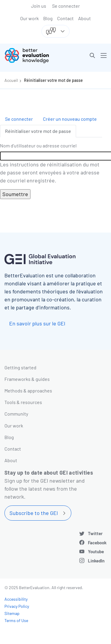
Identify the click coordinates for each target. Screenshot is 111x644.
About (85, 18)
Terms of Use (16, 620)
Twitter (95, 533)
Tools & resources (23, 402)
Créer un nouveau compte (70, 119)
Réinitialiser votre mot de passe (53, 80)
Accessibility (16, 599)
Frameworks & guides (27, 379)
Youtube (96, 551)
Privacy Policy (17, 606)
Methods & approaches (28, 391)
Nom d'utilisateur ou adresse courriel (38, 146)
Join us (39, 6)
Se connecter (66, 6)
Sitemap (12, 613)
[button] (92, 55)
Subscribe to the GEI (34, 513)
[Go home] (32, 55)
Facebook (97, 543)
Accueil (11, 80)
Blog (48, 18)
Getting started (20, 367)
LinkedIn (96, 561)
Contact (65, 18)
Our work (29, 18)
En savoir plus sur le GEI (37, 323)
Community (16, 414)
